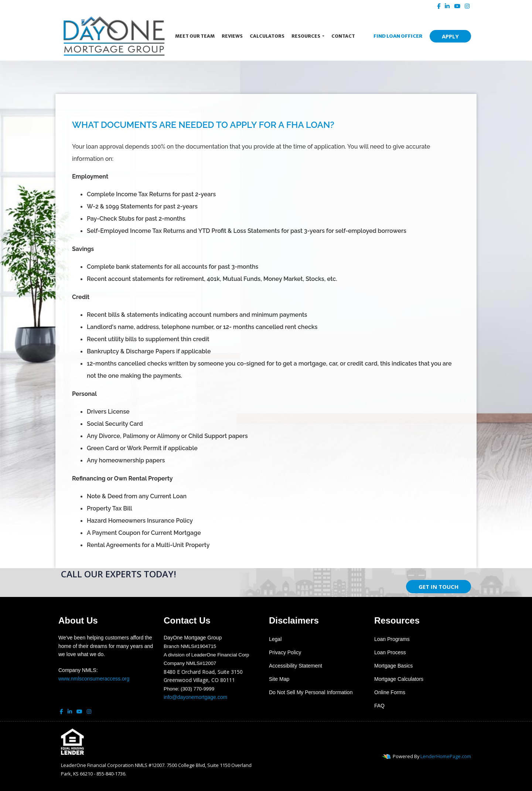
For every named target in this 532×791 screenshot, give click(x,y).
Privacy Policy (285, 652)
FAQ (379, 706)
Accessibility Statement (296, 666)
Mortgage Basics (393, 666)
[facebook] (439, 6)
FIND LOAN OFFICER (396, 36)
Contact (343, 36)
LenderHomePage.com (446, 756)
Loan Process (390, 652)
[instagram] (467, 6)
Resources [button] (306, 36)
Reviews (232, 36)
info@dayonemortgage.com (195, 697)
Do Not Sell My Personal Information (311, 692)
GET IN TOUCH (439, 587)
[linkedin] (447, 6)
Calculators (267, 36)
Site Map (279, 679)
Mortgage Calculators (399, 679)
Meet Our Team (195, 36)
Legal (275, 639)
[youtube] (457, 6)
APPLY (450, 36)
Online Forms (390, 692)
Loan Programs (392, 639)
